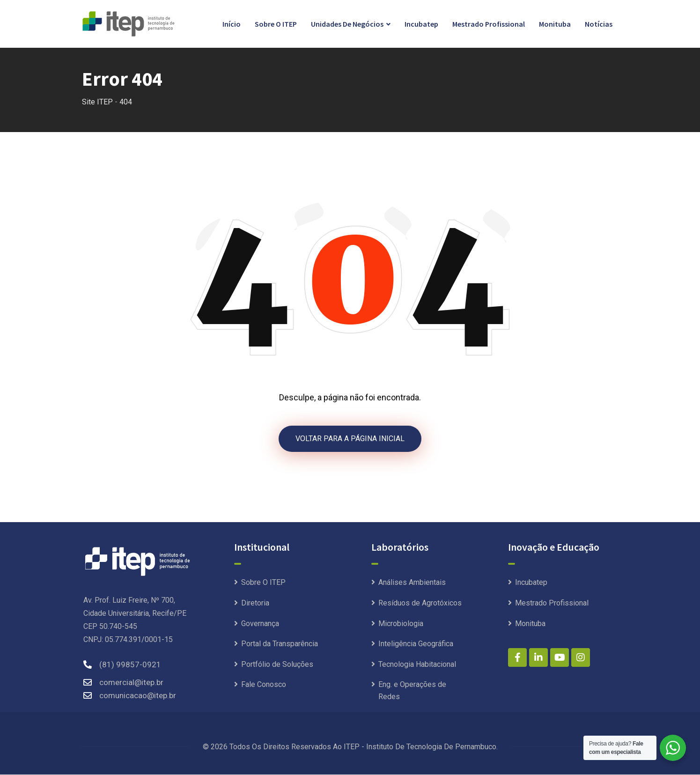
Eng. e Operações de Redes (412, 691)
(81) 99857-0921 (130, 665)
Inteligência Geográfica (416, 645)
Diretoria (255, 604)
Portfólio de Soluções (277, 665)
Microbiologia (401, 624)
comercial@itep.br (131, 683)
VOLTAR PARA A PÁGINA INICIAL (350, 439)
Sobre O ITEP (276, 24)
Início (232, 24)
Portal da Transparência (280, 645)
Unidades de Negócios (347, 24)
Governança (260, 624)
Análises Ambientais (412, 583)
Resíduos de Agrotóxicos (420, 604)
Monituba (555, 24)
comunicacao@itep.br (138, 696)
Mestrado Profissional (489, 24)
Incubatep (421, 24)
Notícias (599, 24)
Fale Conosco (264, 685)
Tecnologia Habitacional (417, 665)
